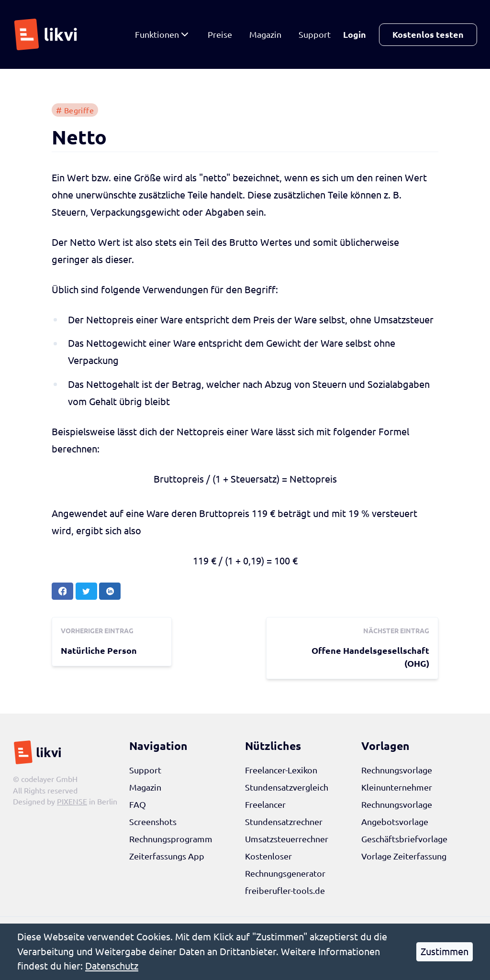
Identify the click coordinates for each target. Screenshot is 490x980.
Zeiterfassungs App (167, 856)
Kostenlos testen (428, 34)
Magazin (265, 34)
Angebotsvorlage (395, 822)
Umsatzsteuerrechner (287, 839)
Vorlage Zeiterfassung (404, 856)
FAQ (138, 804)
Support (315, 34)
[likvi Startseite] (48, 34)
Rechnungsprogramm (171, 839)
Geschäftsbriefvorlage (404, 839)
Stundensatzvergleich (287, 787)
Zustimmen (445, 952)
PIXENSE (72, 802)
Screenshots (153, 822)
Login (355, 34)
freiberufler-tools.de (285, 891)
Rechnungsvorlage (397, 770)
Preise (220, 34)
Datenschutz (112, 966)
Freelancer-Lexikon (281, 770)
